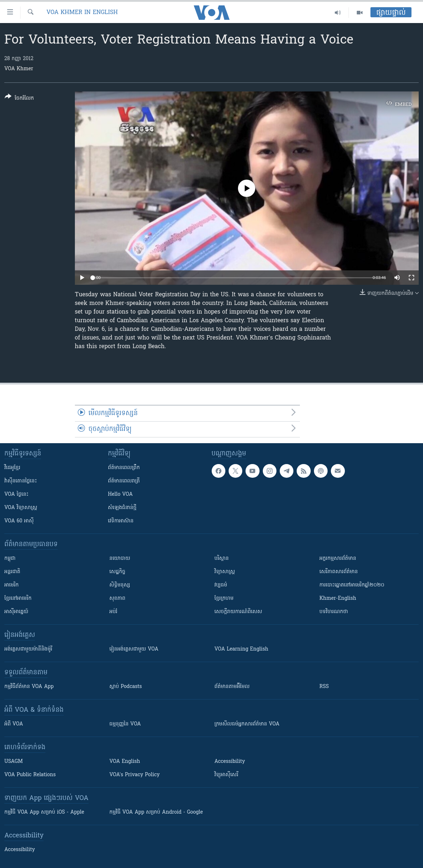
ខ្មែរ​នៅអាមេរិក (18, 599)
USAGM (13, 762)
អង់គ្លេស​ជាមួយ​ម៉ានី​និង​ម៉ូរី (28, 649)
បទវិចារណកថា (334, 612)
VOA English (125, 762)
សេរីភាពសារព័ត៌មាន (339, 572)
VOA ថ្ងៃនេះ (16, 494)
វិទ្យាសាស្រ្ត (225, 572)
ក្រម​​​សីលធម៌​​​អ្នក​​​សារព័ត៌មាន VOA (247, 724)
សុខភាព (117, 599)
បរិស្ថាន (222, 559)
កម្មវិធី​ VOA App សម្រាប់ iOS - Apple (44, 812)
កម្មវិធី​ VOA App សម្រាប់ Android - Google (156, 812)
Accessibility (230, 762)
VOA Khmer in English (82, 13)
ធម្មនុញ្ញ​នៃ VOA (125, 724)
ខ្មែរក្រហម (224, 599)
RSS (324, 687)
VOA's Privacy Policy (135, 775)
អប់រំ (113, 612)
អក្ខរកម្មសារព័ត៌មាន (338, 559)
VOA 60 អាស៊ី (19, 521)
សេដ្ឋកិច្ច (117, 572)
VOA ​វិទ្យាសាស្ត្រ (21, 508)
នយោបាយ (120, 559)
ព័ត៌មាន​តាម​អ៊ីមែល (232, 687)
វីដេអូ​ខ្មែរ (12, 468)
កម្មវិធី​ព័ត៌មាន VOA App (29, 687)
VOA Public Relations (30, 775)
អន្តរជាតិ (12, 572)
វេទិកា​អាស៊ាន (121, 521)
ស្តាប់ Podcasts (126, 687)
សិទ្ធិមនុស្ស (120, 585)
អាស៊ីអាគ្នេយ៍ (16, 612)
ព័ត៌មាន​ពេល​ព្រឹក (124, 468)
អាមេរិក (12, 585)
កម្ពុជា (10, 559)
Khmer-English (338, 599)
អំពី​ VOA (14, 724)
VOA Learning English (242, 649)
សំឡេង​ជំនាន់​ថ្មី (122, 508)
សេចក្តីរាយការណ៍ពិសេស (238, 612)
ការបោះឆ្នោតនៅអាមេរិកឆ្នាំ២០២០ (352, 585)
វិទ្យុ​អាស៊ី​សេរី (226, 775)
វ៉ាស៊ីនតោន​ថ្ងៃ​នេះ (21, 481)
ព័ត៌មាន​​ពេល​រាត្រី (124, 481)
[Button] (19, 99)
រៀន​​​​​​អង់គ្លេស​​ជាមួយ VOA (134, 649)
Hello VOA (120, 494)
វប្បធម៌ (221, 585)
